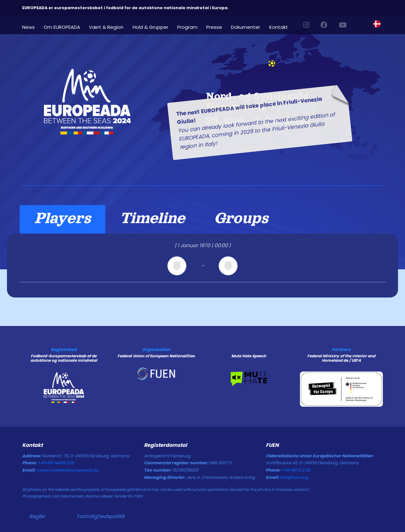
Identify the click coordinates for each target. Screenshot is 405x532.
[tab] (62, 219)
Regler (37, 516)
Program (187, 27)
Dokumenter (246, 27)
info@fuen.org (294, 477)
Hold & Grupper (150, 27)
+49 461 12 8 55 (296, 470)
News (28, 27)
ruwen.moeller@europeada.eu (67, 470)
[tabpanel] (202, 266)
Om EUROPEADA (62, 27)
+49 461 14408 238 (56, 463)
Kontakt (279, 27)
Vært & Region (106, 27)
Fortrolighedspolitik (101, 516)
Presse (214, 27)
